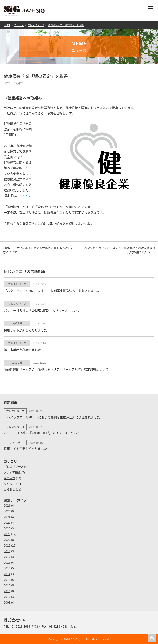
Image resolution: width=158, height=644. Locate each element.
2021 (7, 534)
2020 (7, 540)
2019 (7, 545)
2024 (7, 517)
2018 (7, 551)
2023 (7, 523)
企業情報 (10, 478)
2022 (7, 528)
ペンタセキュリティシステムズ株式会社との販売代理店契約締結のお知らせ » (120, 250)
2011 (7, 591)
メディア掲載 (12, 472)
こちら (24, 196)
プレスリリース (36, 25)
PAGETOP (152, 638)
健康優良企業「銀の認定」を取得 (66, 25)
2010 (7, 597)
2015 (7, 568)
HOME (7, 25)
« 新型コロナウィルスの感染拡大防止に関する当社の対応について (38, 250)
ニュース (19, 25)
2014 (7, 574)
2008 (7, 602)
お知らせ (10, 489)
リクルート (11, 484)
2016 (7, 562)
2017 (7, 557)
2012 (7, 585)
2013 (7, 580)
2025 (7, 511)
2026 (7, 505)
